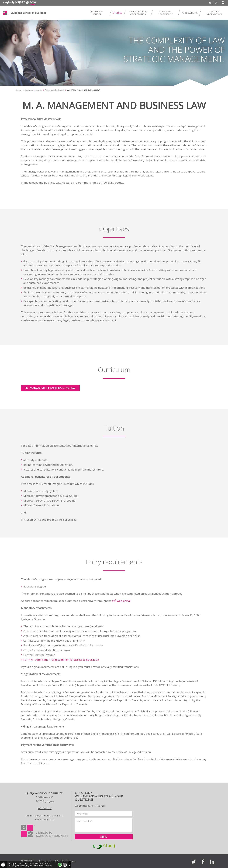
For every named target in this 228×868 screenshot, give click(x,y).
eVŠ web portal (121, 601)
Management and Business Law (52, 388)
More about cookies (65, 865)
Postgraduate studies (54, 90)
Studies (39, 90)
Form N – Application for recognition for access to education (61, 660)
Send (104, 837)
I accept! (60, 865)
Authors (71, 861)
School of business (24, 90)
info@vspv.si (45, 808)
